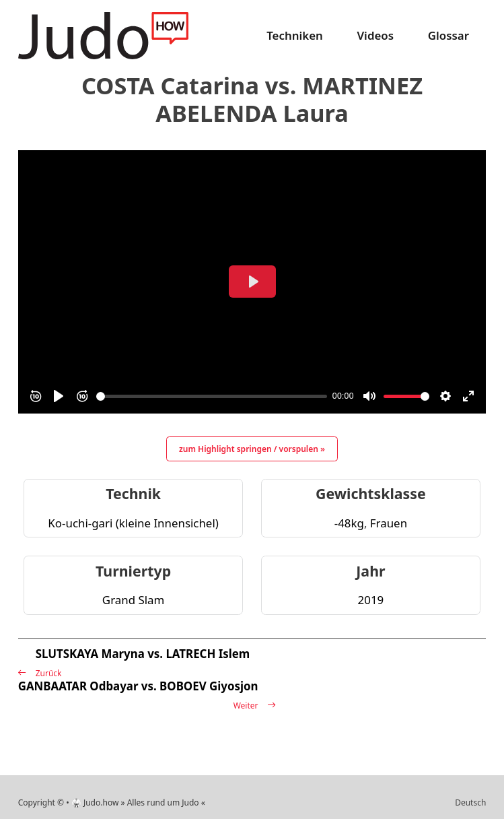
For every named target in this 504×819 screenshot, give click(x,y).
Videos (375, 35)
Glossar (448, 35)
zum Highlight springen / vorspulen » (252, 449)
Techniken (295, 35)
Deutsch (470, 802)
